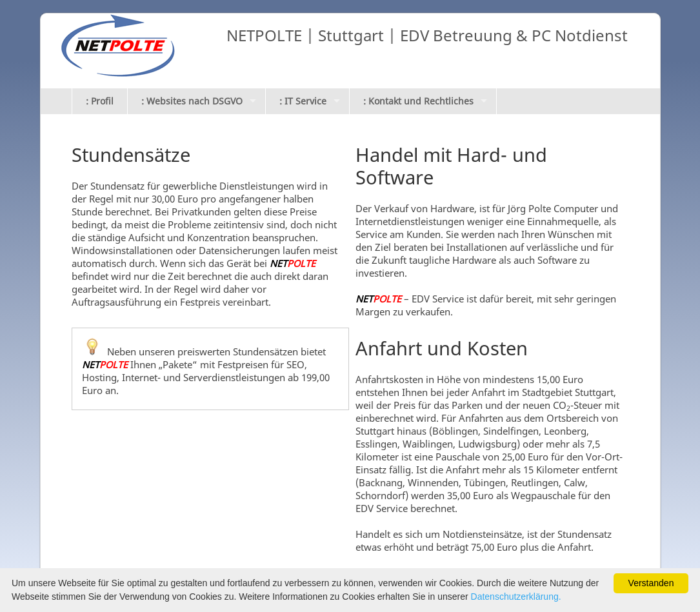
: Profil (100, 101)
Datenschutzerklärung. (516, 597)
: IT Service (303, 101)
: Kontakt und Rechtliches (418, 101)
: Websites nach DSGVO (192, 101)
